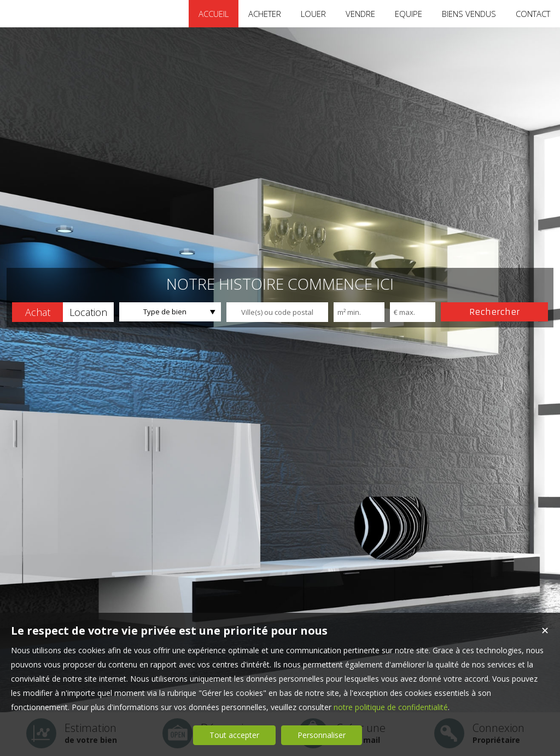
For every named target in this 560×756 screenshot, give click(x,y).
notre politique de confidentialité (391, 707)
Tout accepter (234, 735)
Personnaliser (322, 735)
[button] (37, 312)
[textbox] (277, 312)
